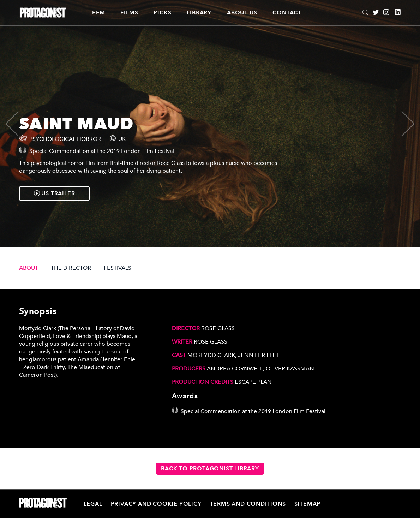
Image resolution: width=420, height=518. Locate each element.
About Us (242, 13)
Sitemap (308, 504)
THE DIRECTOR (71, 268)
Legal (93, 504)
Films (129, 13)
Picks (162, 13)
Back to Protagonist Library (210, 469)
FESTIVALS (118, 268)
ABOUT (29, 268)
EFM (98, 13)
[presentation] (18, 124)
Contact (287, 13)
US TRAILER (55, 193)
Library (199, 13)
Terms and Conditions (248, 504)
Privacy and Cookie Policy (156, 504)
